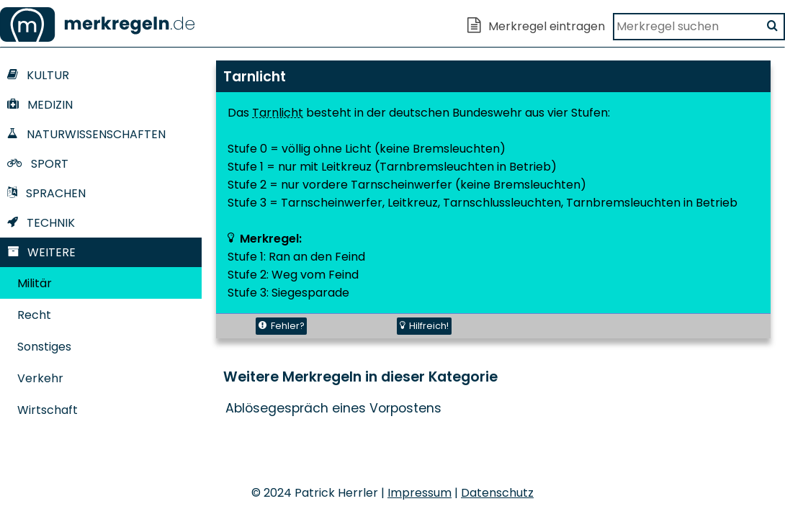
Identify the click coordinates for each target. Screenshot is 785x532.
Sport (38, 164)
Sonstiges (44, 347)
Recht (34, 315)
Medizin (40, 105)
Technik (41, 223)
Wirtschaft (48, 410)
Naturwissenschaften (86, 134)
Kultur (38, 75)
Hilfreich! (424, 326)
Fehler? (282, 326)
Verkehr (40, 378)
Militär (35, 283)
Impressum (420, 493)
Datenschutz (497, 493)
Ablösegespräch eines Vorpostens (333, 408)
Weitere (41, 252)
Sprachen (46, 193)
